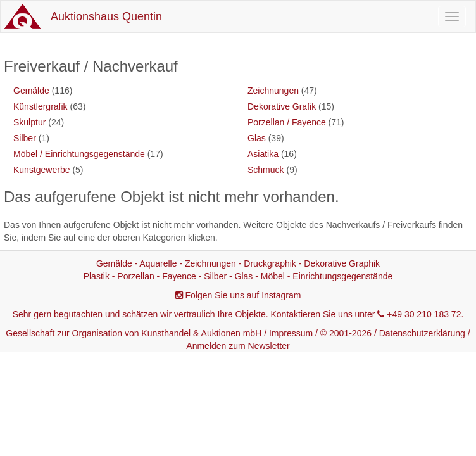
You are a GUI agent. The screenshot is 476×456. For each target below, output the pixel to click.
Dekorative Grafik (282, 106)
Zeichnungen (273, 91)
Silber (25, 138)
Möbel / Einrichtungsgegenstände (79, 154)
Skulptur (29, 122)
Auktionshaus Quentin (106, 16)
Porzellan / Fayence (287, 122)
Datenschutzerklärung (422, 333)
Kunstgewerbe (42, 170)
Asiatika (263, 154)
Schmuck (266, 170)
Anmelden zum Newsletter (238, 346)
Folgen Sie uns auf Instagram (243, 295)
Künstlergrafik (41, 106)
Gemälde (31, 91)
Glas (257, 138)
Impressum (291, 333)
